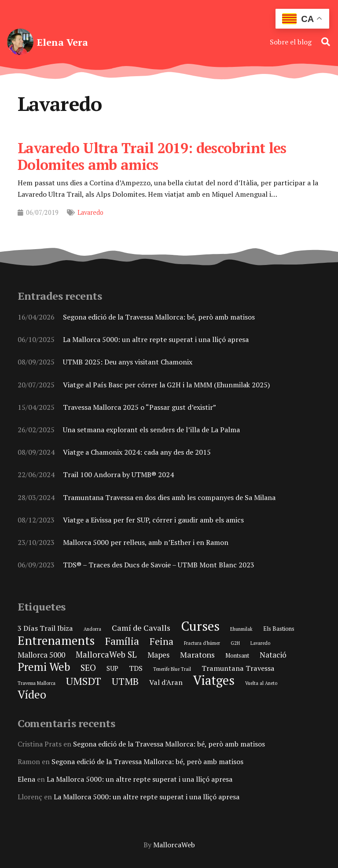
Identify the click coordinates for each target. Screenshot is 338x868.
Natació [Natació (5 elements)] (273, 655)
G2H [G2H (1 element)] (235, 643)
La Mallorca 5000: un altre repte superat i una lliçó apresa (156, 339)
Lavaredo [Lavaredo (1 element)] (260, 643)
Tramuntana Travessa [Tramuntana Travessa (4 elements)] (238, 668)
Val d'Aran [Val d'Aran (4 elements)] (166, 682)
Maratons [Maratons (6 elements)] (197, 655)
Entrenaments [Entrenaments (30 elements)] (56, 640)
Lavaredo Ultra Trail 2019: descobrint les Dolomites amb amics (152, 156)
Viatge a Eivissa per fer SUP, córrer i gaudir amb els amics (153, 520)
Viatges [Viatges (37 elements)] (214, 680)
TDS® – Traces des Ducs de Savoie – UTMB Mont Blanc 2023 (159, 565)
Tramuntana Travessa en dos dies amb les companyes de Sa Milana (169, 497)
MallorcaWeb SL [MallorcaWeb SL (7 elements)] (106, 654)
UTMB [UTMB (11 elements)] (125, 681)
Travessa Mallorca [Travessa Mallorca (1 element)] (37, 683)
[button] (326, 42)
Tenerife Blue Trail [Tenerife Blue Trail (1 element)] (172, 669)
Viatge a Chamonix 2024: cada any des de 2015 (137, 452)
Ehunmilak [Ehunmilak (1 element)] (241, 629)
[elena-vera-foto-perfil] (20, 42)
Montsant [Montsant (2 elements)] (237, 655)
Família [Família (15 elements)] (122, 641)
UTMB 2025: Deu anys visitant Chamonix (128, 362)
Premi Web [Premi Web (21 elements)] (44, 667)
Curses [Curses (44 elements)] (200, 626)
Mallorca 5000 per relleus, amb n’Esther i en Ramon (146, 542)
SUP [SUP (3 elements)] (112, 668)
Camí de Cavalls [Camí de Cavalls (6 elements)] (141, 628)
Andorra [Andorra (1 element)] (92, 629)
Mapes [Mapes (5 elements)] (158, 655)
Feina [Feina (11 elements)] (162, 641)
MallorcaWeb (174, 845)
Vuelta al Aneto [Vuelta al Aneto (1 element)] (261, 683)
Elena (26, 779)
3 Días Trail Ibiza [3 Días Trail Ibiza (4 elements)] (45, 628)
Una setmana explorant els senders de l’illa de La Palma (151, 430)
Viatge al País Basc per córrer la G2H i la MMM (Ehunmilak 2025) (166, 385)
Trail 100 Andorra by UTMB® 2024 (118, 474)
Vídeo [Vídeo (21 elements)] (32, 694)
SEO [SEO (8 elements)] (88, 668)
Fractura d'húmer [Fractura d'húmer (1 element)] (202, 643)
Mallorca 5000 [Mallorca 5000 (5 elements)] (41, 655)
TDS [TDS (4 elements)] (136, 668)
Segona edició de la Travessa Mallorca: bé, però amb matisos (159, 317)
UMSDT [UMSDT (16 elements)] (84, 681)
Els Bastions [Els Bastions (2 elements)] (279, 629)
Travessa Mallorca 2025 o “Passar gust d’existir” (140, 407)
